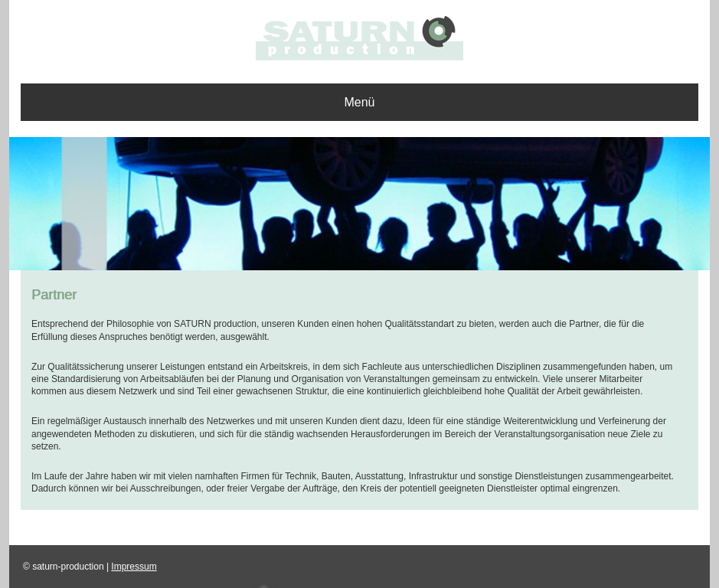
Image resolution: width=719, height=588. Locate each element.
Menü (359, 102)
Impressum (134, 567)
